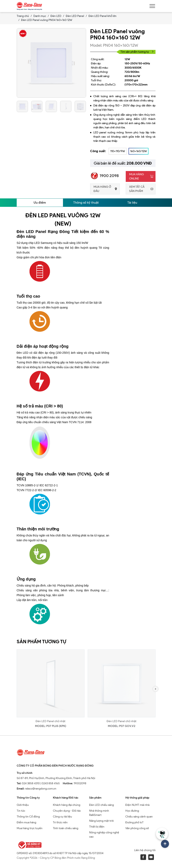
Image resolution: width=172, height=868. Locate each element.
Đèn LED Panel (75, 16)
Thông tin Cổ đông (28, 817)
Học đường (132, 811)
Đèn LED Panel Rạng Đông (43, 232)
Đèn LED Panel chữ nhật (50, 721)
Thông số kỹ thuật (86, 203)
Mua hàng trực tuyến (30, 828)
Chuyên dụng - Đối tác (67, 811)
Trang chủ (23, 16)
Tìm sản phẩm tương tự (137, 52)
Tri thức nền (60, 822)
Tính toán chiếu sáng (66, 828)
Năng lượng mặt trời (101, 821)
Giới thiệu (23, 805)
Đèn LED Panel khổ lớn (102, 16)
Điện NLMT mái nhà (137, 805)
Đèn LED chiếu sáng (101, 805)
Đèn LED (56, 16)
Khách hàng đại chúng (67, 805)
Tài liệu (132, 203)
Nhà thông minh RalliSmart (99, 813)
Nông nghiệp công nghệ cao (104, 835)
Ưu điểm (40, 203)
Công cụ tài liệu (62, 817)
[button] (156, 689)
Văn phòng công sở (137, 828)
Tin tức (21, 811)
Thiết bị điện (97, 827)
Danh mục (40, 16)
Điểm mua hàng (26, 822)
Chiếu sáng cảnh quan (139, 817)
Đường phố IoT (134, 822)
